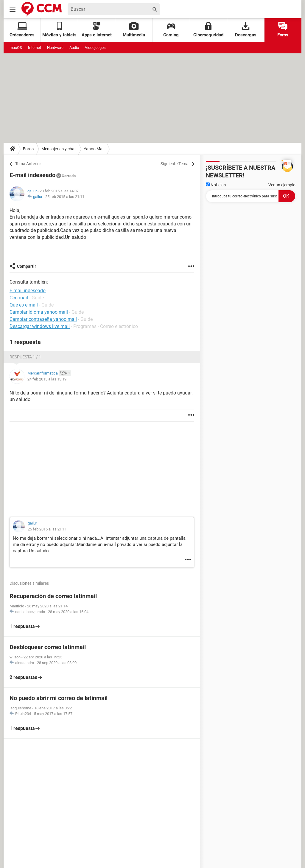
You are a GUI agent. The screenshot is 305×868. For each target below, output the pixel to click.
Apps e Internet (97, 30)
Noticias (216, 185)
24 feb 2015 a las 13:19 (47, 379)
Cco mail (19, 298)
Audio (74, 48)
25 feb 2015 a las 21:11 (65, 197)
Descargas (246, 30)
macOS (16, 48)
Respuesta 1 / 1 (25, 357)
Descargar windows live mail (40, 326)
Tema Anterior (28, 164)
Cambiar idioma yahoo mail (39, 312)
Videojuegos (95, 48)
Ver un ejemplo (282, 185)
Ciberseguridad (208, 30)
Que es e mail (24, 305)
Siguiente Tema (175, 164)
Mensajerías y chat (59, 149)
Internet (35, 48)
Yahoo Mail (94, 149)
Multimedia (134, 30)
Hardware (55, 48)
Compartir (27, 266)
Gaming (171, 30)
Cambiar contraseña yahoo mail (43, 319)
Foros (283, 30)
